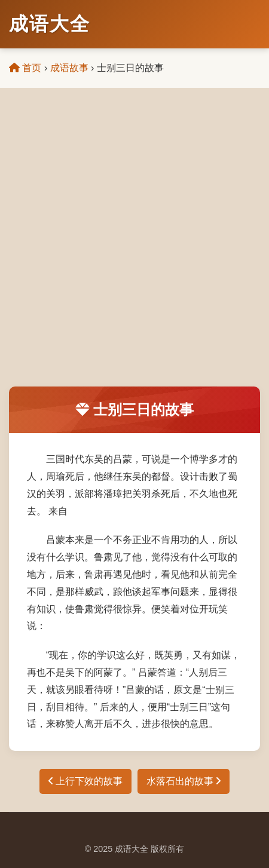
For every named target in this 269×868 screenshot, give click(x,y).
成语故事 (69, 68)
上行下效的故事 (85, 781)
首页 (25, 68)
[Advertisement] (134, 246)
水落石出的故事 (184, 781)
